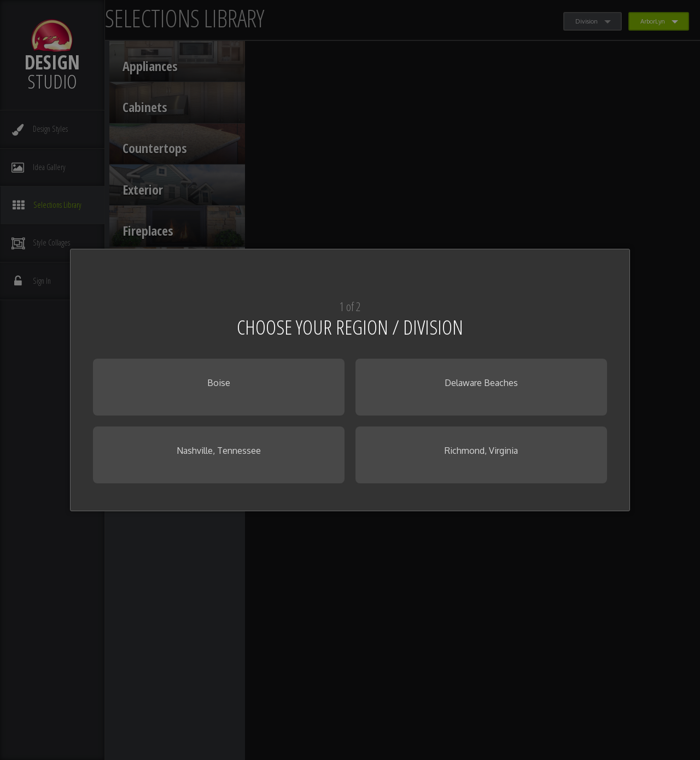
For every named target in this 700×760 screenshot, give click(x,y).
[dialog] (350, 380)
